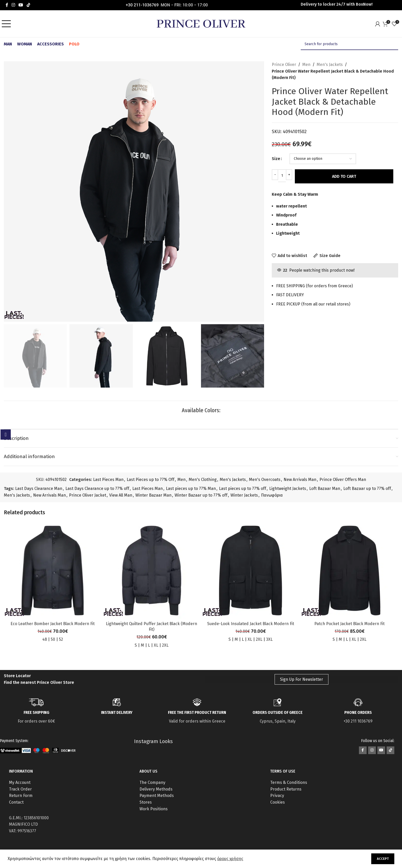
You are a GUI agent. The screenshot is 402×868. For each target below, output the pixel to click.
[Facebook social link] (7, 5)
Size (276, 159)
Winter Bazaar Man (153, 495)
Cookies (278, 802)
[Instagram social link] (13, 5)
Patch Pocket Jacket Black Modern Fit (349, 624)
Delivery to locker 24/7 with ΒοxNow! (337, 4)
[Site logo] (201, 23)
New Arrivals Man (300, 480)
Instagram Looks (153, 741)
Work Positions (154, 809)
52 (61, 639)
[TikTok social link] (28, 5)
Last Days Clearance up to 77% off (97, 489)
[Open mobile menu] (8, 24)
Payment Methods (157, 796)
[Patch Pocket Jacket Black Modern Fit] (349, 570)
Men (306, 65)
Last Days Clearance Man (39, 489)
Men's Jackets (330, 65)
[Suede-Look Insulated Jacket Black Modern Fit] (250, 570)
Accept (383, 859)
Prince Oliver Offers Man (343, 480)
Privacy (277, 796)
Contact (16, 802)
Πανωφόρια (272, 495)
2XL (165, 645)
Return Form (21, 796)
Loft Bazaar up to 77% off (367, 489)
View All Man (121, 495)
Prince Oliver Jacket (88, 495)
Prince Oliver (284, 65)
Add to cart (344, 176)
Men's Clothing (203, 480)
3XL (269, 639)
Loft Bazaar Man (325, 489)
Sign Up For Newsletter (301, 679)
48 (45, 639)
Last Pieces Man (108, 480)
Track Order (20, 789)
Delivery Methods (156, 789)
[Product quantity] (282, 176)
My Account (20, 782)
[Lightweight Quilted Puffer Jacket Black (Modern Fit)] (152, 570)
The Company (152, 782)
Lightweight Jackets (288, 489)
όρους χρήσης (230, 859)
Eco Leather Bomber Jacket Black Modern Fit (53, 624)
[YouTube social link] (21, 5)
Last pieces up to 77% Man (191, 489)
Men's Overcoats (265, 480)
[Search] (349, 44)
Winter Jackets (244, 495)
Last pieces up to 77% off (243, 489)
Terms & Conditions (289, 782)
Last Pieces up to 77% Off (150, 480)
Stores (146, 802)
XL (156, 645)
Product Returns (286, 789)
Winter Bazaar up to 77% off (201, 495)
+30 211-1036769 (142, 5)
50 (53, 639)
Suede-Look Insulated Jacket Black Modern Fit (251, 624)
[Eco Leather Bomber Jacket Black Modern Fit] (53, 570)
